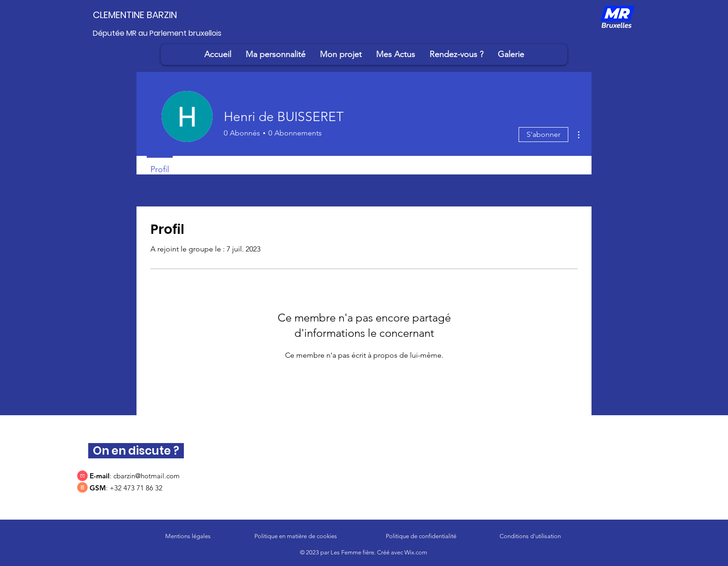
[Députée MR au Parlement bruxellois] (162, 33)
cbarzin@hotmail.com (146, 476)
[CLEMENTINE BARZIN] (149, 15)
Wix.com (416, 552)
